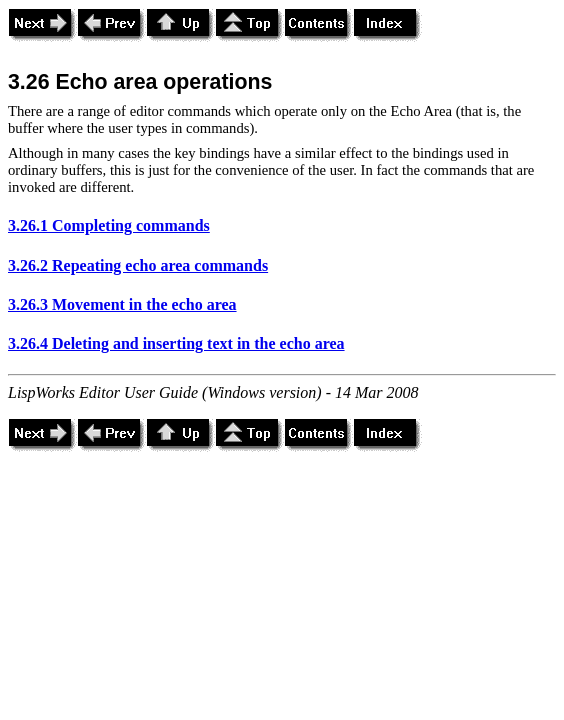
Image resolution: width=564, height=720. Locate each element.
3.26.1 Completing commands (109, 225)
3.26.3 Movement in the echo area (122, 304)
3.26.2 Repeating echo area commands (138, 265)
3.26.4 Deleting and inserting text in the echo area (176, 343)
